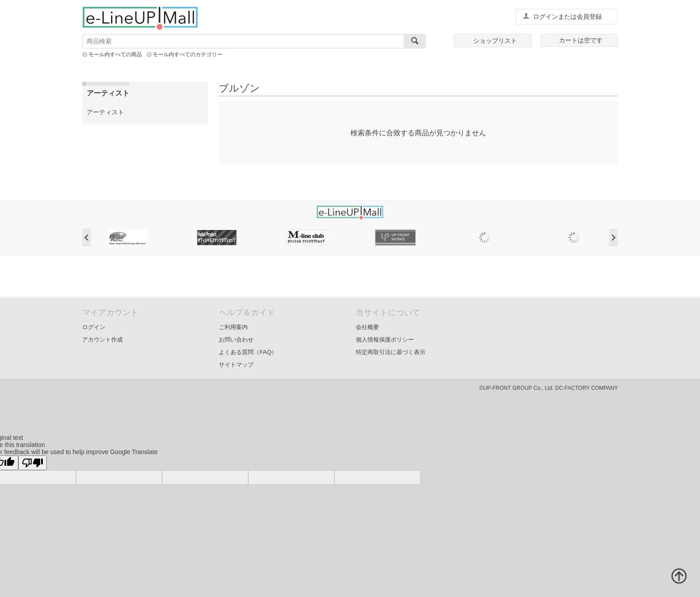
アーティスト (105, 112)
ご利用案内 (233, 327)
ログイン (94, 327)
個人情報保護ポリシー (385, 340)
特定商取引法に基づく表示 (391, 352)
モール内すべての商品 (115, 54)
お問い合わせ (236, 340)
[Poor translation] (33, 463)
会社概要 (367, 327)
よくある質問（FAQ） (248, 352)
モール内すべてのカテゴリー (187, 54)
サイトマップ (236, 365)
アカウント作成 (102, 340)
